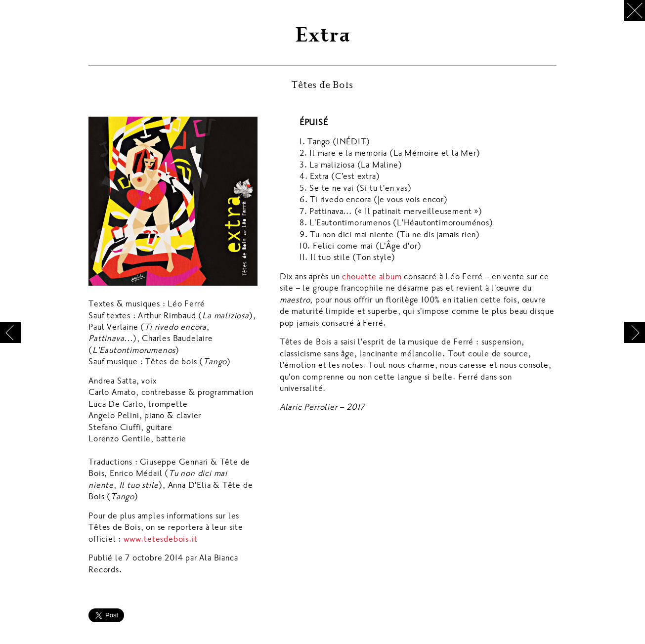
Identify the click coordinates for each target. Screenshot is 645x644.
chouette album (372, 277)
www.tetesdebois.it (160, 539)
